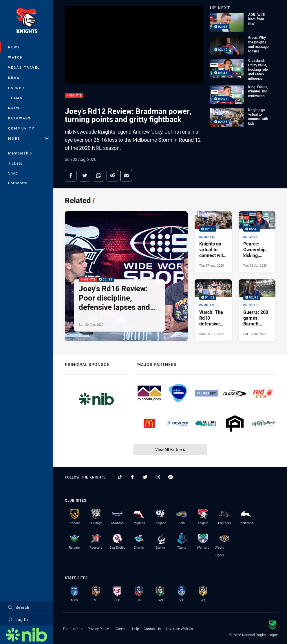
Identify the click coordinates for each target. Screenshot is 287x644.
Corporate (18, 183)
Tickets (15, 163)
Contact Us (152, 629)
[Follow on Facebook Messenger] (171, 477)
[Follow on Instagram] (158, 477)
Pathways (20, 118)
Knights (74, 95)
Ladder (16, 88)
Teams (15, 98)
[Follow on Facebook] (132, 477)
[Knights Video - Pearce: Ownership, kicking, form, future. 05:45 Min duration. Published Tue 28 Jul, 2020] (257, 242)
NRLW (14, 108)
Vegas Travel (24, 67)
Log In (18, 620)
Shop (13, 173)
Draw (14, 78)
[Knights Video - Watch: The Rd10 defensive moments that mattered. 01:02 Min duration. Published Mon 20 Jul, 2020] (213, 310)
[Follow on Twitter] (145, 477)
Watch (16, 57)
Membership (20, 153)
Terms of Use (73, 629)
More (28, 138)
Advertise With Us (179, 629)
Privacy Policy (98, 629)
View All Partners (170, 449)
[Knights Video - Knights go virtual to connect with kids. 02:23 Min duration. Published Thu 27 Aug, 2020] (213, 242)
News (14, 47)
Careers (122, 629)
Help (136, 629)
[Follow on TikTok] (120, 477)
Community (21, 128)
